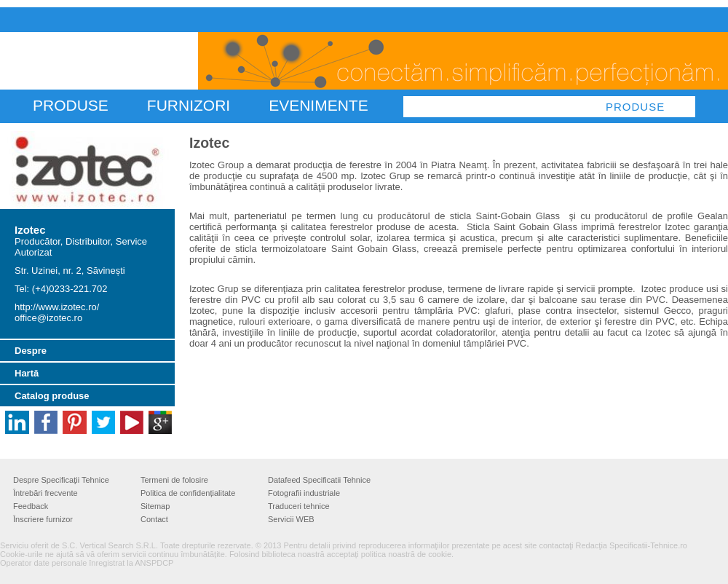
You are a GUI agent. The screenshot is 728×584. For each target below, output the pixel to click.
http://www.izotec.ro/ (57, 307)
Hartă (27, 373)
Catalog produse (52, 396)
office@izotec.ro (48, 318)
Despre (31, 351)
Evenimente (318, 105)
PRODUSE (71, 105)
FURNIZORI (189, 105)
